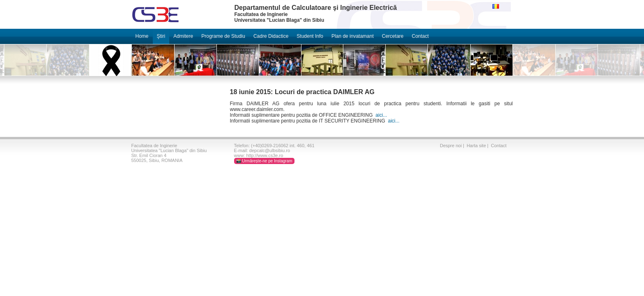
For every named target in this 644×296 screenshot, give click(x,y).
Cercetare (393, 36)
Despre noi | (453, 146)
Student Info (310, 36)
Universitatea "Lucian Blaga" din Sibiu (169, 150)
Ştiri (161, 36)
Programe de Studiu (223, 36)
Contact (420, 36)
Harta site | (478, 146)
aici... (381, 115)
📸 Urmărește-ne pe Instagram (264, 161)
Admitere (183, 36)
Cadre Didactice (271, 36)
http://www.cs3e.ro (264, 155)
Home (142, 36)
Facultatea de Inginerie (154, 146)
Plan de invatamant (353, 36)
